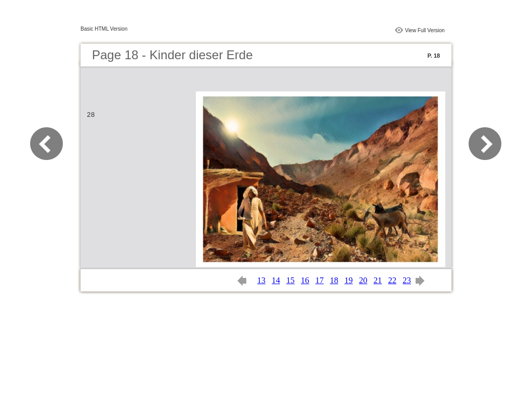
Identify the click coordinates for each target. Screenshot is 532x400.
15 (290, 280)
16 (305, 280)
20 (363, 280)
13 (261, 280)
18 (334, 280)
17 (320, 280)
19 (349, 280)
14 (276, 280)
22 (392, 280)
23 (407, 280)
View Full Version (425, 30)
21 (378, 280)
